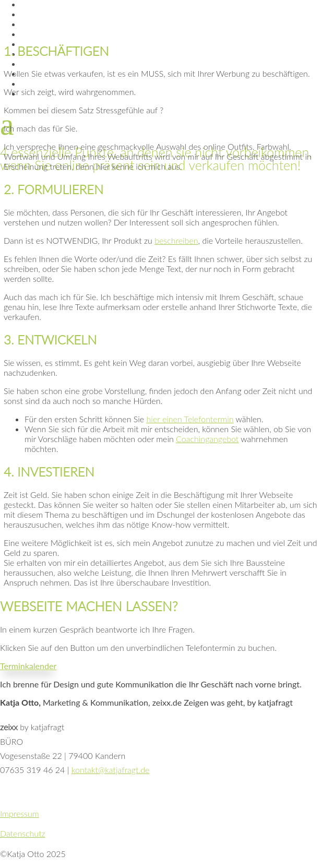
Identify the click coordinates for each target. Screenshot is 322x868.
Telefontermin (51, 84)
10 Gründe (41, 34)
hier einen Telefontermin (190, 419)
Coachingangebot (207, 439)
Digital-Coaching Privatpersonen (88, 64)
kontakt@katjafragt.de (111, 770)
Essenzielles (45, 14)
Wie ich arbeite (50, 24)
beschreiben (176, 240)
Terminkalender (28, 666)
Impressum (20, 813)
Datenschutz (23, 833)
